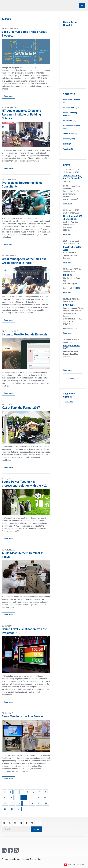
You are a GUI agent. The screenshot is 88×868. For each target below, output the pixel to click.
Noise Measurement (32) (71, 127)
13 (31, 798)
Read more (9, 96)
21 (39, 803)
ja (10, 823)
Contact (5, 859)
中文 (38, 823)
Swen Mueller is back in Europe (22, 716)
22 (46, 803)
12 (24, 798)
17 (12, 803)
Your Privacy (15, 859)
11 (18, 798)
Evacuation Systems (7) (71, 101)
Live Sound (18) (70, 121)
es (21, 823)
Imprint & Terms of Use (31, 859)
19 (25, 803)
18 (19, 803)
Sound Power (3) (70, 134)
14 (38, 798)
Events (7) (67, 144)
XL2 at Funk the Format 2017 (21, 408)
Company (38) (69, 139)
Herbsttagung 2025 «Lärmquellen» (73, 217)
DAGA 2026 (69, 305)
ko (26, 823)
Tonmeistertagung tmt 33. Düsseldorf (72, 177)
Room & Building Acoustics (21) (70, 114)
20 (32, 803)
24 (12, 809)
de (4, 823)
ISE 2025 (68, 275)
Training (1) (68, 149)
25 (19, 809)
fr (15, 823)
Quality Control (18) (71, 108)
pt (32, 823)
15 (45, 798)
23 (5, 809)
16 (5, 803)
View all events (71, 379)
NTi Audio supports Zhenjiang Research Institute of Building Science (21, 115)
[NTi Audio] (22, 6)
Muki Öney (69, 402)
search (36, 829)
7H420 (77, 288)
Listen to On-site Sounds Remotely (25, 334)
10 (11, 798)
